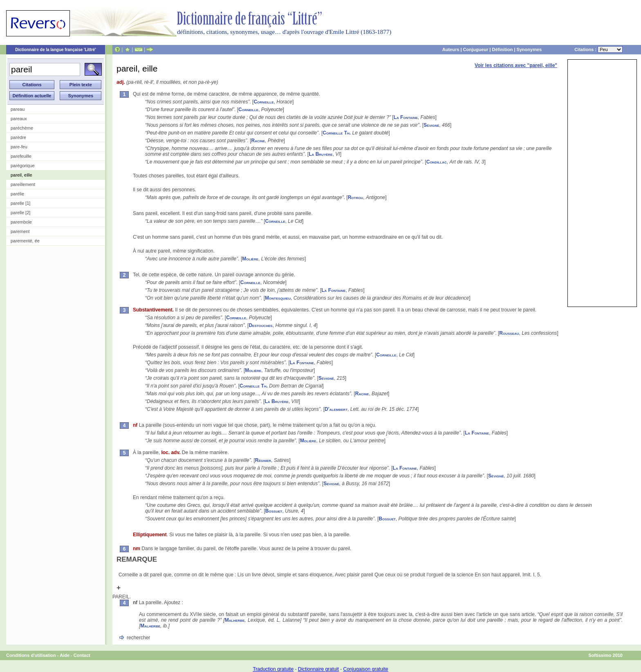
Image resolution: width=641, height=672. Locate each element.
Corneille (263, 102)
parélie (17, 194)
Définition (502, 49)
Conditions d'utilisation (31, 655)
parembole (21, 222)
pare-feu (19, 147)
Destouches (260, 325)
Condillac (437, 162)
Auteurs (451, 49)
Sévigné (431, 125)
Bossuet (274, 511)
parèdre (18, 137)
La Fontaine (406, 117)
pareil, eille (21, 175)
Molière (250, 259)
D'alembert (336, 409)
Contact (82, 655)
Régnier (263, 460)
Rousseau (509, 333)
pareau (18, 109)
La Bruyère (320, 154)
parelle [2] (20, 213)
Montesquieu (278, 298)
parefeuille (21, 156)
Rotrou (356, 197)
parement (20, 231)
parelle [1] (20, 203)
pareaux (19, 119)
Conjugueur (476, 49)
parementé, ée (25, 241)
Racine (258, 141)
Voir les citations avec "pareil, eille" (516, 65)
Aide (65, 655)
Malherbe (235, 620)
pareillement (23, 184)
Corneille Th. (337, 133)
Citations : (598, 49)
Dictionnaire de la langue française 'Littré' (56, 50)
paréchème (22, 128)
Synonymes (529, 49)
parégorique (23, 166)
